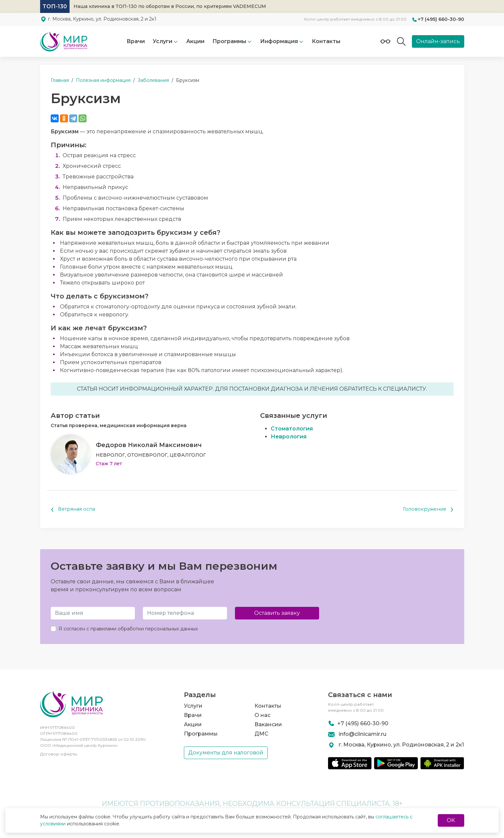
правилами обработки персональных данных (144, 630)
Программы (201, 730)
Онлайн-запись (438, 41)
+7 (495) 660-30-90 (441, 19)
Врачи (136, 41)
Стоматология (292, 429)
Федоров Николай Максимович (149, 445)
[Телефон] (185, 614)
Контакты (326, 41)
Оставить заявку (277, 614)
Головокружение (426, 510)
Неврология (289, 437)
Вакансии (268, 721)
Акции (195, 41)
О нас (262, 712)
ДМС (261, 730)
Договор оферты (59, 754)
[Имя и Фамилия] (93, 614)
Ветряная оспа (75, 510)
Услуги (163, 41)
